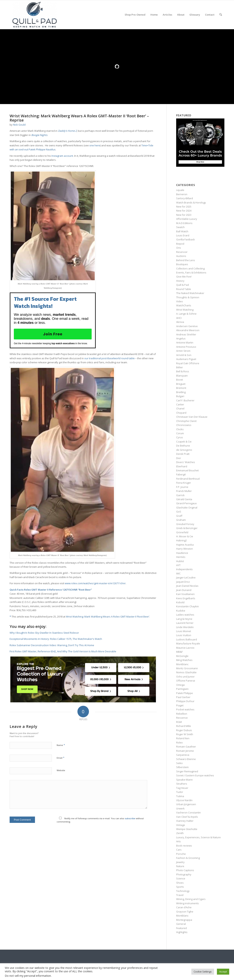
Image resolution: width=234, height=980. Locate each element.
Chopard (181, 413)
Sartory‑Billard (185, 198)
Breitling (181, 392)
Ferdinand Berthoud (188, 479)
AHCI (179, 318)
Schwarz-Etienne (186, 759)
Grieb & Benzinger (187, 528)
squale (180, 190)
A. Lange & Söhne (186, 314)
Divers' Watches (186, 462)
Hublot (180, 561)
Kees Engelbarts (186, 598)
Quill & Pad (183, 285)
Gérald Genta (184, 499)
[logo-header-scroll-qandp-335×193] (35, 15)
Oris (179, 248)
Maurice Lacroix (185, 648)
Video (180, 301)
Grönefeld (182, 532)
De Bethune (183, 446)
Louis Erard (183, 235)
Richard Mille (184, 726)
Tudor (180, 792)
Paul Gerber (183, 697)
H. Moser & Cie (185, 536)
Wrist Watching (185, 310)
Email (61, 758)
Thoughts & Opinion (188, 297)
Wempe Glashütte (187, 829)
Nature (180, 866)
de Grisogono (184, 450)
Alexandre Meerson (188, 330)
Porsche (181, 854)
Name (61, 745)
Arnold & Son (184, 355)
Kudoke (181, 611)
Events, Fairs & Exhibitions (191, 272)
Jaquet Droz (183, 582)
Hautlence (182, 553)
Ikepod (180, 244)
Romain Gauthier (186, 747)
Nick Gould (19, 125)
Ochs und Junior (185, 677)
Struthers (182, 784)
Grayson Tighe (185, 912)
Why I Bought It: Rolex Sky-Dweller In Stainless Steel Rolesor (44, 633)
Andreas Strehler (186, 334)
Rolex (179, 742)
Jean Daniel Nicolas (187, 586)
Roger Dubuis (184, 730)
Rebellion (182, 714)
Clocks (180, 429)
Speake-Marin (184, 780)
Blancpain (182, 376)
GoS (179, 512)
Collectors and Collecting (190, 268)
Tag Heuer (182, 788)
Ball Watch (182, 231)
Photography (184, 874)
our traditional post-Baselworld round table (110, 358)
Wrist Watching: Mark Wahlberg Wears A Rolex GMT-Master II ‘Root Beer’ (108, 617)
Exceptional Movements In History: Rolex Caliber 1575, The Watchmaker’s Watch (56, 639)
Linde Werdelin (185, 627)
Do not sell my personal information (28, 976)
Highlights (182, 932)
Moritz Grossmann (187, 668)
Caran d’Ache (184, 907)
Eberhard (182, 466)
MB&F (179, 652)
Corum (180, 433)
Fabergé (181, 474)
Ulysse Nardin (184, 800)
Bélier (180, 367)
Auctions (181, 256)
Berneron (182, 194)
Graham (181, 520)
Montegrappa (184, 920)
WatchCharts (184, 305)
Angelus (181, 338)
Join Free (53, 334)
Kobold (180, 602)
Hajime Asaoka (185, 545)
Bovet (180, 380)
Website (61, 770)
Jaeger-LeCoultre (186, 577)
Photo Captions (185, 870)
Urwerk (180, 808)
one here (95, 145)
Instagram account (62, 156)
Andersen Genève (187, 326)
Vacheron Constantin (188, 812)
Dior (179, 458)
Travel (180, 895)
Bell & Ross (183, 371)
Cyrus (180, 437)
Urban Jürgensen (186, 804)
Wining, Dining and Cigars (191, 899)
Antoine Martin (185, 342)
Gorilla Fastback (185, 239)
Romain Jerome (185, 751)
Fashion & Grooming (188, 858)
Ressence (182, 718)
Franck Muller (184, 491)
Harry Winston (185, 549)
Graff (179, 516)
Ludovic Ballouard (187, 639)
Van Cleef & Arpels (187, 817)
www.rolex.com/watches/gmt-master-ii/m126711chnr (95, 583)
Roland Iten (183, 738)
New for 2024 (184, 211)
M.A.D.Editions (184, 223)
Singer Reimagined (187, 771)
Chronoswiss (184, 425)
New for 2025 (184, 207)
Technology (183, 891)
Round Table (184, 289)
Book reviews (184, 846)
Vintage (181, 825)
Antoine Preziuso (186, 347)
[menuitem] (135, 15)
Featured (181, 928)
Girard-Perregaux (186, 503)
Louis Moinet (184, 631)
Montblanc (182, 664)
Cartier (180, 404)
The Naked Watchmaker (190, 293)
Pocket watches (185, 709)
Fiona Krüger (184, 483)
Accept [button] (223, 972)
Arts (178, 841)
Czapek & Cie (184, 442)
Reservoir (182, 252)
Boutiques (182, 264)
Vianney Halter (185, 821)
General (181, 924)
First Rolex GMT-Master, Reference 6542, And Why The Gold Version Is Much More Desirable (63, 651)
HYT (178, 565)
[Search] (221, 15)
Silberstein (182, 767)
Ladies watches (185, 615)
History (180, 281)
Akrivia (180, 322)
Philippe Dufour (185, 701)
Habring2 (181, 540)
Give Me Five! (184, 277)
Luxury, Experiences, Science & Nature (198, 837)
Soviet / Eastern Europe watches (195, 775)
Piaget (180, 705)
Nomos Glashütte (186, 672)
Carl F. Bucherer (185, 400)
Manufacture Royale (188, 643)
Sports (180, 887)
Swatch (180, 227)
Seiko (179, 763)
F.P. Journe (182, 487)
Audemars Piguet (186, 359)
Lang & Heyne (184, 619)
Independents (184, 569)
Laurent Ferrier (185, 623)
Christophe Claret (186, 421)
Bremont (181, 388)
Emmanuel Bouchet (187, 470)
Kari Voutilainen (185, 594)
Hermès (181, 557)
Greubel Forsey (185, 524)
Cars (179, 850)
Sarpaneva (183, 755)
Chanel (180, 408)
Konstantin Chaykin (188, 606)
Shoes (180, 883)
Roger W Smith (185, 734)
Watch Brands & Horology (191, 202)
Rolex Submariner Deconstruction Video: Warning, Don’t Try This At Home (52, 645)
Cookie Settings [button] (203, 972)
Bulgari (180, 396)
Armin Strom (183, 351)
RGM (179, 722)
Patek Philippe (185, 693)
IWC (178, 573)
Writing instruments (188, 903)
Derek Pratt (183, 454)
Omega (180, 685)
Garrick (180, 495)
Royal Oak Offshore (188, 363)
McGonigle (182, 656)
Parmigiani (182, 689)
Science (181, 878)
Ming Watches (184, 660)
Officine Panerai (186, 681)
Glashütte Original (187, 507)
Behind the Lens (186, 260)
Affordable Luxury (187, 219)
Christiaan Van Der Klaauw (192, 417)
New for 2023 (184, 215)
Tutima (180, 796)
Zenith (180, 833)
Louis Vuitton (184, 635)
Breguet (181, 384)
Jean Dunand (184, 590)
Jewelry (180, 862)
